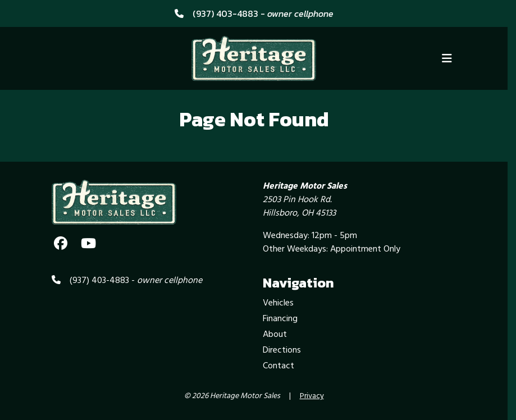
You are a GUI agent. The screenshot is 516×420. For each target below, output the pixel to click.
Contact (278, 366)
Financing (280, 319)
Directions (282, 350)
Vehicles (278, 303)
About (275, 335)
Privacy (312, 396)
